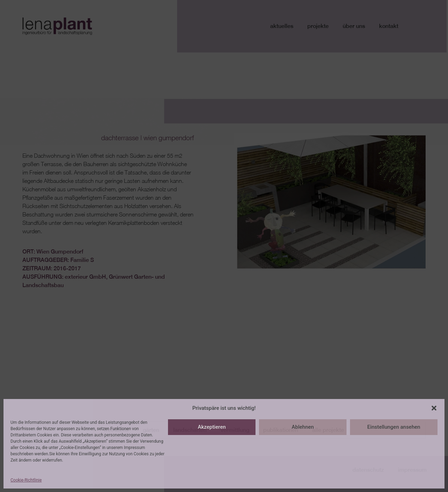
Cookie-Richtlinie (26, 480)
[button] (434, 408)
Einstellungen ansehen (394, 427)
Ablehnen (303, 427)
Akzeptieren (212, 427)
